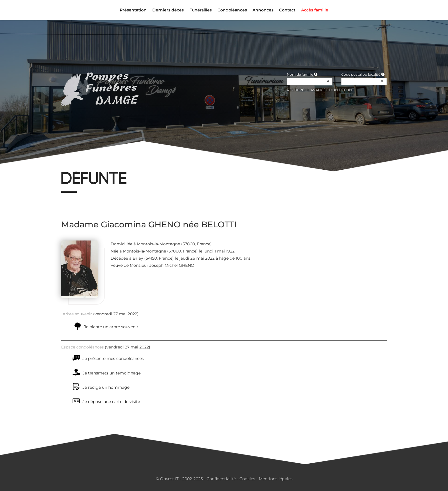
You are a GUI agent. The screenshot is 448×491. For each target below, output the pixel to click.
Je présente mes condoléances (113, 358)
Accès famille (315, 10)
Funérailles (201, 10)
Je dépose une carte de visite (111, 402)
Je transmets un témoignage (112, 373)
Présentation (133, 10)
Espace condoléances (82, 347)
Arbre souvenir (77, 314)
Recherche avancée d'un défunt (320, 90)
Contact (287, 10)
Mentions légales (276, 479)
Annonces (263, 10)
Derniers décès (168, 10)
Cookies (247, 479)
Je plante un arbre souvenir (111, 327)
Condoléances (232, 10)
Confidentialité (221, 479)
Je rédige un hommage (106, 387)
